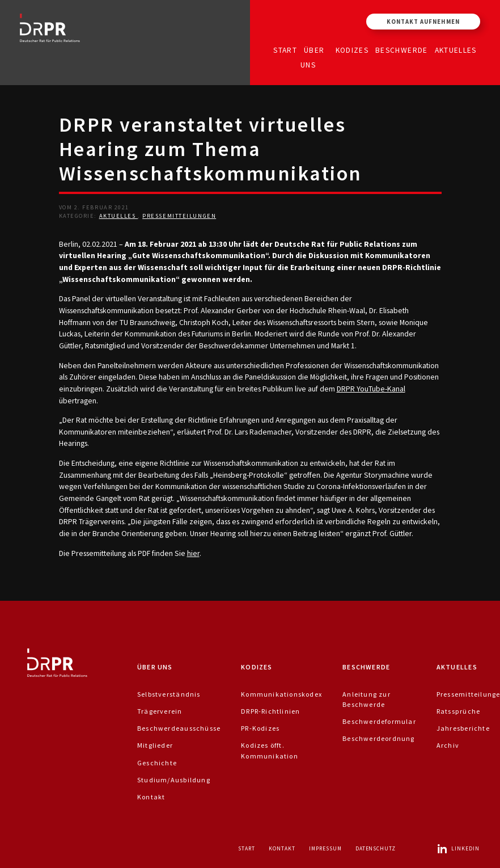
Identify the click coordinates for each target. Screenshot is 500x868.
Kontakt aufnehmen (423, 22)
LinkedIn (458, 848)
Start (285, 50)
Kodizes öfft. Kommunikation (270, 750)
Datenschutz (376, 848)
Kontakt (151, 797)
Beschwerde (402, 50)
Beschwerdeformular (379, 721)
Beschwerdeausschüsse (179, 728)
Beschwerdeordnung (379, 738)
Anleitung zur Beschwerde (366, 699)
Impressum (325, 848)
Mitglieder (155, 745)
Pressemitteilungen (179, 216)
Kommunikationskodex (281, 694)
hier (193, 553)
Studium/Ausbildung (174, 780)
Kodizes (352, 50)
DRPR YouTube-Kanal (371, 389)
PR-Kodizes (260, 728)
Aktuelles (456, 50)
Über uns (312, 57)
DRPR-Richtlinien (270, 711)
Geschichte (157, 763)
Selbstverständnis (169, 694)
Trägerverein (160, 711)
